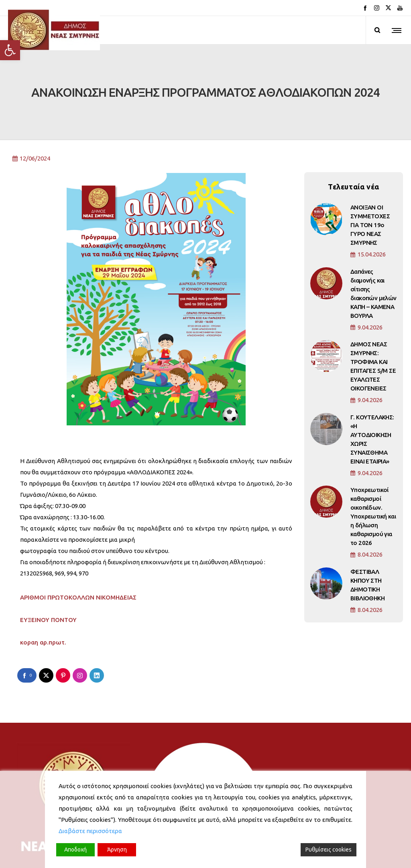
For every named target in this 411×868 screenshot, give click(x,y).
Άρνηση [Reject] (117, 850)
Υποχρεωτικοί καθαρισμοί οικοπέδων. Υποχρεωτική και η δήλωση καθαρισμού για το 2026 (373, 477)
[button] (10, 50)
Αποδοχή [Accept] (75, 850)
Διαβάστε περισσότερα (90, 831)
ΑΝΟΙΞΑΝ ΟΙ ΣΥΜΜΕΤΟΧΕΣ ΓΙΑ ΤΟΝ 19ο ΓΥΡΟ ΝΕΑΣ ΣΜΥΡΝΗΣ (370, 186)
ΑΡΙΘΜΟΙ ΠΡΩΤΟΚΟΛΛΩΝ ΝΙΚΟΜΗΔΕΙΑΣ (78, 558)
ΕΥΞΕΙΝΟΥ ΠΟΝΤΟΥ (48, 581)
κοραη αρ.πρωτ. (43, 603)
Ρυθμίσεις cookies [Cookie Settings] (329, 850)
